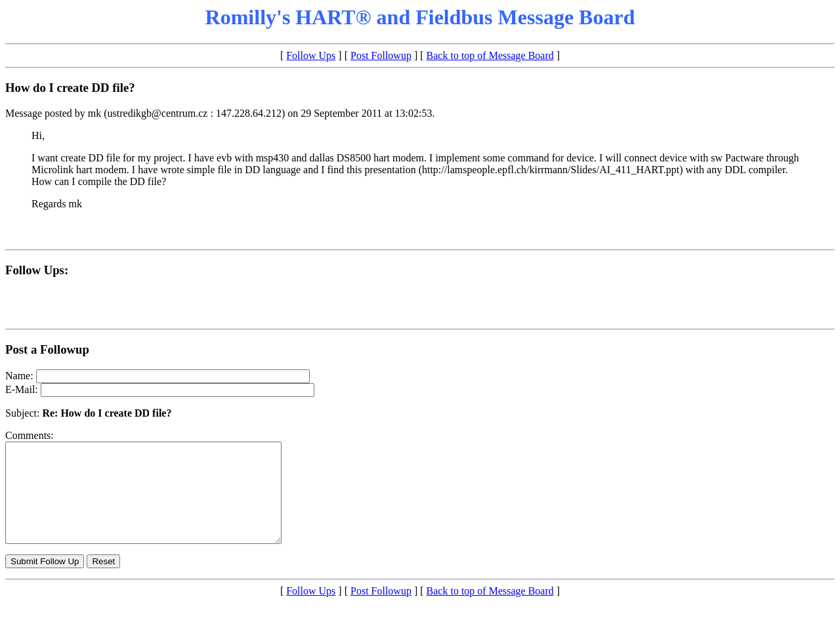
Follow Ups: (37, 270)
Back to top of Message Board (490, 55)
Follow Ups (311, 55)
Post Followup (381, 55)
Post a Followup (47, 349)
